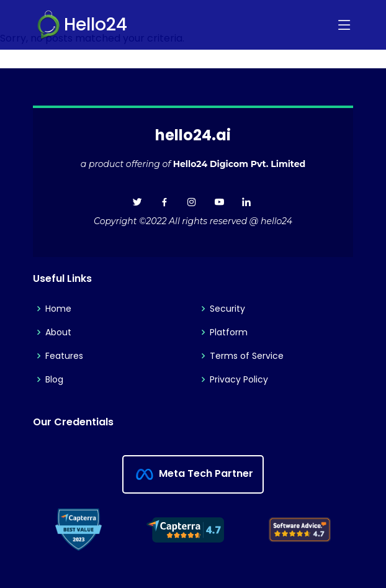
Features (64, 356)
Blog (54, 379)
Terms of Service (247, 356)
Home (58, 309)
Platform (229, 332)
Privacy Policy (239, 379)
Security (227, 309)
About (58, 332)
